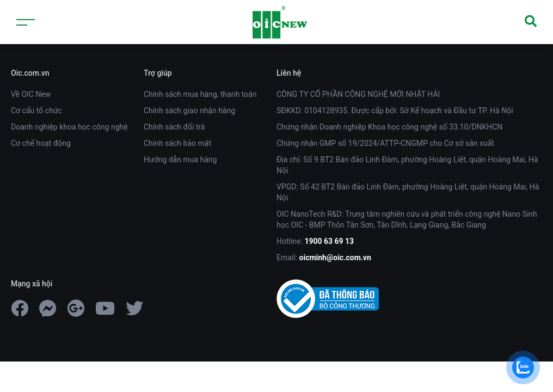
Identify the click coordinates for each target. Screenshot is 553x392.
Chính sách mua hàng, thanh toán (200, 94)
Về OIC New (31, 94)
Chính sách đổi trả (174, 127)
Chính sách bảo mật (177, 143)
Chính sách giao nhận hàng (189, 111)
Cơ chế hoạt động (41, 143)
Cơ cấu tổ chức (36, 111)
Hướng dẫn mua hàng (180, 160)
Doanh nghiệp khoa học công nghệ (69, 127)
